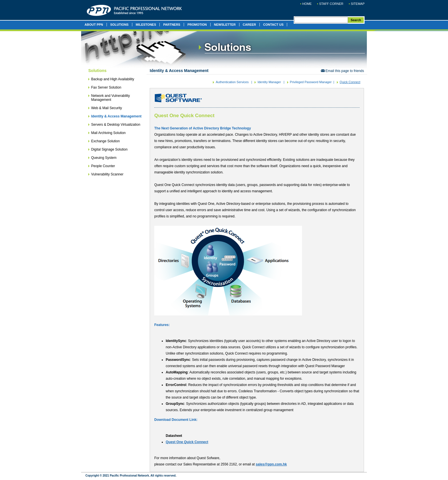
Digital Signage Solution (109, 149)
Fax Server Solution (106, 87)
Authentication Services (232, 82)
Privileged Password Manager (311, 82)
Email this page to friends (342, 71)
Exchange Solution (105, 141)
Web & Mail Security (107, 108)
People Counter (103, 166)
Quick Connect (350, 82)
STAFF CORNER (331, 4)
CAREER (249, 25)
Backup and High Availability (113, 79)
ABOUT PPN (94, 25)
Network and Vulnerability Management (111, 98)
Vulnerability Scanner (107, 174)
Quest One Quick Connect (187, 442)
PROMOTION (197, 25)
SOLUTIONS (119, 25)
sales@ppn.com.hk (271, 464)
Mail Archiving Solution (108, 133)
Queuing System (104, 158)
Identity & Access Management (116, 116)
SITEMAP (358, 4)
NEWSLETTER (225, 25)
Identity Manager (269, 82)
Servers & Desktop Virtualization (116, 125)
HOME (307, 4)
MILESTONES (146, 25)
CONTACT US (273, 25)
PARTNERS (172, 25)
